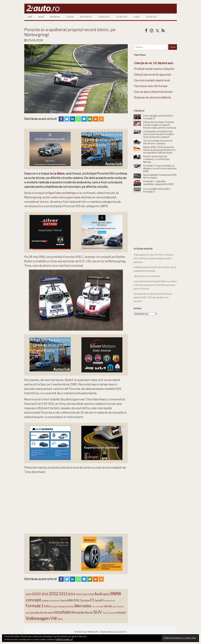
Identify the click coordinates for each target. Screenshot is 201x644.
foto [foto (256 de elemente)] (47, 606)
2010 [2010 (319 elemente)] (36, 594)
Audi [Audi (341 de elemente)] (98, 594)
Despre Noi (151, 17)
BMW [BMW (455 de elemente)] (116, 594)
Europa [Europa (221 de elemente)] (85, 600)
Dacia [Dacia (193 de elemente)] (63, 600)
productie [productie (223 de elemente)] (37, 613)
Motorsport (86, 17)
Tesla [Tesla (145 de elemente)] (105, 613)
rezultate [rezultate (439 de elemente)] (62, 612)
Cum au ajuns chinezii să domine (153, 92)
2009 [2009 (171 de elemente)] (29, 594)
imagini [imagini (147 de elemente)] (54, 607)
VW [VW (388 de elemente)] (54, 619)
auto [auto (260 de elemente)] (106, 594)
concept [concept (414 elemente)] (33, 600)
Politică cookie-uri (64, 639)
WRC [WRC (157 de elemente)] (60, 619)
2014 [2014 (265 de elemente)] (72, 594)
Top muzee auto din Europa (151, 86)
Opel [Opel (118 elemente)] (114, 607)
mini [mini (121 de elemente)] (94, 607)
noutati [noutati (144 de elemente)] (99, 607)
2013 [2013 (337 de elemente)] (63, 594)
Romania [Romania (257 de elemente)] (78, 612)
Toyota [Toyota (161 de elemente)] (112, 613)
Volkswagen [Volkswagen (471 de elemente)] (38, 618)
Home (30, 17)
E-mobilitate (104, 17)
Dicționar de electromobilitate (153, 97)
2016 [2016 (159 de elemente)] (85, 594)
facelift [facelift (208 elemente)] (99, 600)
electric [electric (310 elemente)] (73, 600)
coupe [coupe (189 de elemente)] (45, 601)
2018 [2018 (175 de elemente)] (91, 594)
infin (125, 632)
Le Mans (59, 174)
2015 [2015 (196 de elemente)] (79, 594)
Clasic (137, 17)
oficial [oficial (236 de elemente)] (107, 606)
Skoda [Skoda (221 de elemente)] (89, 613)
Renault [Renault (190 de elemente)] (48, 613)
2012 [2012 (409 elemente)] (54, 594)
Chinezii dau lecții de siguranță (152, 75)
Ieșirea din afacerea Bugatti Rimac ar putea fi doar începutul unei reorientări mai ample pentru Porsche (155, 285)
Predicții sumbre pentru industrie (154, 69)
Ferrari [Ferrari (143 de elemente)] (107, 601)
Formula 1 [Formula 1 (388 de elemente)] (34, 606)
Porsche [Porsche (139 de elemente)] (120, 607)
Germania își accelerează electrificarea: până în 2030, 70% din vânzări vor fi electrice (153, 297)
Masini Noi (55, 17)
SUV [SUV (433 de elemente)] (98, 612)
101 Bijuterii (122, 17)
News (41, 17)
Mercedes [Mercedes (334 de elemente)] (83, 606)
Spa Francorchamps (62, 193)
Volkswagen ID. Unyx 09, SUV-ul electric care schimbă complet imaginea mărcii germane (154, 258)
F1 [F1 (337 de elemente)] (92, 600)
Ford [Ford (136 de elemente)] (113, 601)
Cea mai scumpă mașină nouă (152, 80)
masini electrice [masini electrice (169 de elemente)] (66, 606)
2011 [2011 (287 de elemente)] (45, 594)
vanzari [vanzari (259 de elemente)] (121, 612)
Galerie (70, 17)
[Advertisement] (156, 220)
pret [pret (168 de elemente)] (28, 613)
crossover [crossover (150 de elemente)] (55, 601)
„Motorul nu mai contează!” (147, 276)
